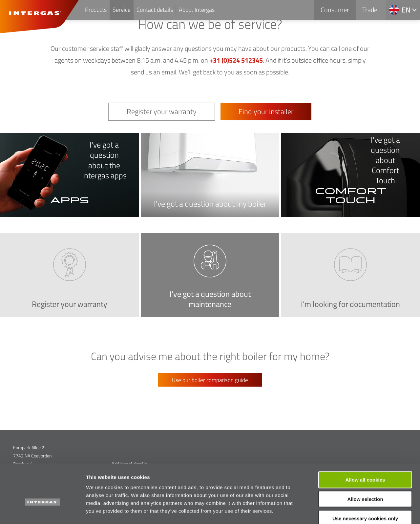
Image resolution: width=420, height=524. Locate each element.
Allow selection (365, 463)
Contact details (155, 10)
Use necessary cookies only (365, 482)
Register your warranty (162, 111)
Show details (344, 511)
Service (122, 10)
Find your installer (266, 111)
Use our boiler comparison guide (210, 380)
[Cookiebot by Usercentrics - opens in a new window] (42, 511)
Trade (370, 10)
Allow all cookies (365, 443)
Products (96, 10)
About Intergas (197, 10)
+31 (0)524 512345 (236, 60)
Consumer (335, 10)
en (406, 10)
